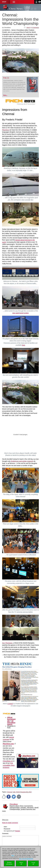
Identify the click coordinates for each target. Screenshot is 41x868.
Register (18, 831)
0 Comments (35, 28)
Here (13, 855)
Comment (5, 834)
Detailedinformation (9, 863)
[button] (14, 2)
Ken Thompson (7, 643)
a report (10, 704)
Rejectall (21, 863)
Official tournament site (11, 719)
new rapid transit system (21, 313)
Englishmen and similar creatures (22, 461)
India (14, 792)
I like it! (28, 28)
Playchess (6, 130)
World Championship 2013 (24, 792)
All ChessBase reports (11, 723)
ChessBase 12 (8, 761)
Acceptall (33, 863)
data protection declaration (26, 859)
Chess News (16, 9)
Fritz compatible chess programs (9, 765)
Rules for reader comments (10, 823)
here (24, 345)
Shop (4, 2)
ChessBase (14, 804)
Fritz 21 (6, 78)
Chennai (9, 792)
